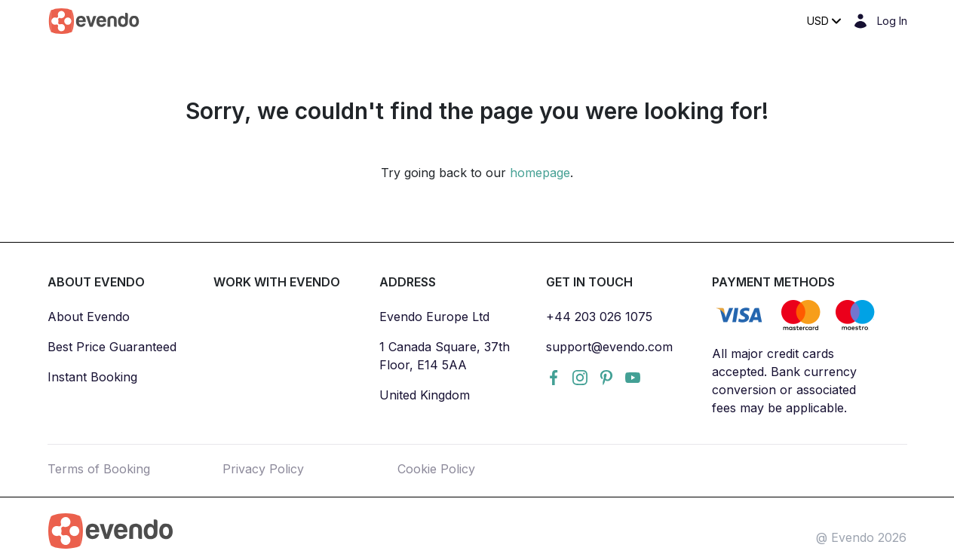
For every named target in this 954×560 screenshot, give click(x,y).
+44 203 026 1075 (599, 317)
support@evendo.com (609, 347)
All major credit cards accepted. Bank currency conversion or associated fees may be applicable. (784, 381)
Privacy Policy (263, 469)
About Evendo (89, 317)
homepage (540, 173)
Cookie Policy (436, 469)
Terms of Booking (99, 469)
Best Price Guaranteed (112, 347)
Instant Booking (92, 377)
